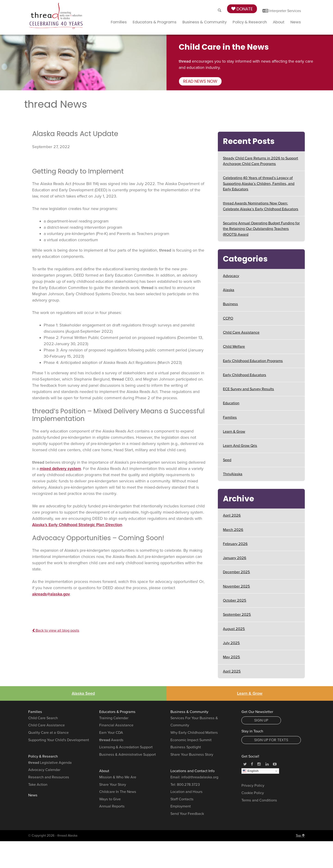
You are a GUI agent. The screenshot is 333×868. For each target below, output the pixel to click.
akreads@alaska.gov (51, 594)
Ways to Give (110, 799)
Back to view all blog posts (56, 630)
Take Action (38, 785)
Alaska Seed (83, 693)
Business (230, 304)
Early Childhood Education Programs (253, 361)
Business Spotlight (186, 747)
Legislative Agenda (50, 763)
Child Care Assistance (241, 332)
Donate (242, 9)
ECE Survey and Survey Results (248, 389)
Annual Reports (112, 806)
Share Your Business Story (192, 755)
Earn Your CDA (111, 733)
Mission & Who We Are (118, 777)
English (251, 771)
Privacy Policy (253, 786)
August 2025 (234, 629)
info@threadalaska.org (200, 777)
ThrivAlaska (233, 474)
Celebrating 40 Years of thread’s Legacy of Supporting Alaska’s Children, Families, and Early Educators (259, 184)
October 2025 (235, 600)
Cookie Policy (253, 793)
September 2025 (237, 615)
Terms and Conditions (259, 800)
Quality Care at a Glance (48, 733)
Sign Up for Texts (271, 740)
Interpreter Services (282, 11)
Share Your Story (113, 785)
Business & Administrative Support (128, 755)
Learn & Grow (234, 432)
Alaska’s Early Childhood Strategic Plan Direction (77, 525)
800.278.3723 (188, 785)
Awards (111, 740)
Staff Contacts (182, 799)
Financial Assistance (116, 725)
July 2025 (231, 643)
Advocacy (231, 276)
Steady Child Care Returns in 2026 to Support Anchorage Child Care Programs (261, 161)
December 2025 (236, 572)
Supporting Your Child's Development (59, 740)
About (279, 22)
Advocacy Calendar (44, 770)
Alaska (229, 290)
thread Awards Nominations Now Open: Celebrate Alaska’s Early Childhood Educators (261, 206)
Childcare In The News (118, 792)
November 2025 (236, 586)
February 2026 (235, 544)
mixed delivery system (60, 469)
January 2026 (235, 558)
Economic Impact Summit (191, 740)
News (296, 22)
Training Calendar (114, 718)
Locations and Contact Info (193, 771)
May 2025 (231, 657)
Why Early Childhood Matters (194, 733)
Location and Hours (187, 792)
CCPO (228, 318)
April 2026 (232, 515)
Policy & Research (250, 22)
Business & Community (205, 22)
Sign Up (261, 720)
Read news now (200, 81)
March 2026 (233, 530)
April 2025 (232, 671)
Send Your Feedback (187, 814)
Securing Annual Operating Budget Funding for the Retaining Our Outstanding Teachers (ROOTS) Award (261, 229)
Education (231, 403)
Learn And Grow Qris (240, 446)
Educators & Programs (155, 22)
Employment (181, 806)
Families (119, 22)
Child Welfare (234, 347)
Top (300, 835)
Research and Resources (49, 777)
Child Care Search (43, 718)
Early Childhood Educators (245, 375)
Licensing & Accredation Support (126, 747)
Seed (227, 460)
